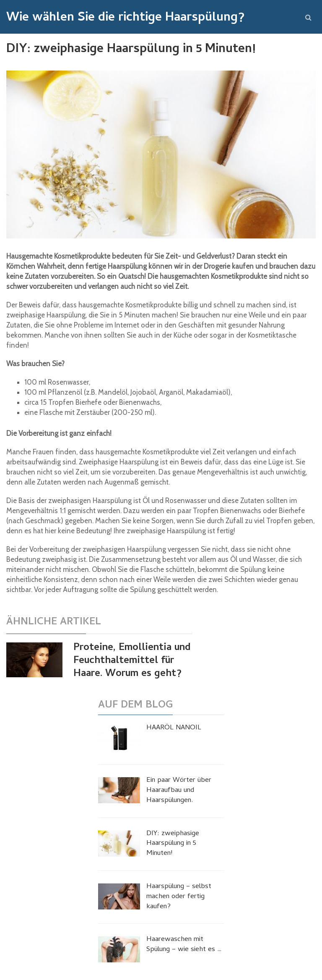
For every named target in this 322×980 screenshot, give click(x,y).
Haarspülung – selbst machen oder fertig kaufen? (179, 897)
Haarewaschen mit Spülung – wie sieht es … (184, 945)
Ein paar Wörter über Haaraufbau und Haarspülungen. (179, 791)
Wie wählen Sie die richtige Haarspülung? (125, 18)
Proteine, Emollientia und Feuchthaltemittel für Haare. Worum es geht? (132, 661)
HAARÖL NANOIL (174, 728)
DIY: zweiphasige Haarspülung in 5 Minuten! (173, 844)
